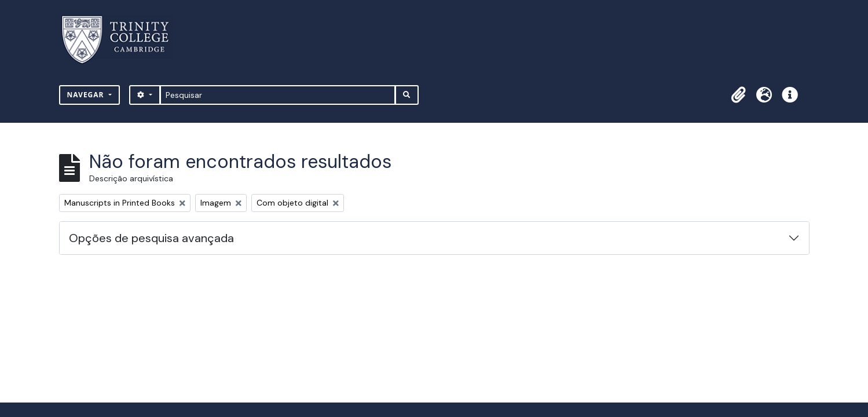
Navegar (87, 95)
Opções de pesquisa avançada (151, 238)
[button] (739, 95)
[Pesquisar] (278, 95)
